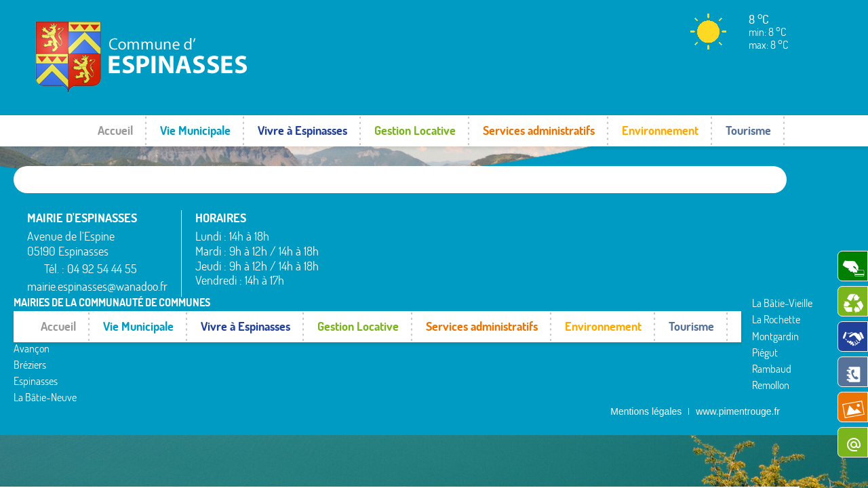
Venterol (659, 298)
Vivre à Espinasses (302, 130)
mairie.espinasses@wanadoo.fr (97, 286)
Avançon (350, 241)
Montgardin (511, 249)
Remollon (506, 298)
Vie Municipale (195, 130)
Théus (655, 266)
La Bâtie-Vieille (518, 216)
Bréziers (349, 258)
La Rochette (512, 232)
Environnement (660, 130)
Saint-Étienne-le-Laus (688, 249)
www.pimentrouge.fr (738, 312)
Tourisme (748, 130)
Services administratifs (539, 130)
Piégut (500, 266)
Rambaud (507, 282)
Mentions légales (646, 312)
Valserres (660, 282)
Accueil (115, 130)
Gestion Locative (415, 130)
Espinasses (354, 274)
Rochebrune (667, 216)
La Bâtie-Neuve (364, 291)
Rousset (658, 232)
